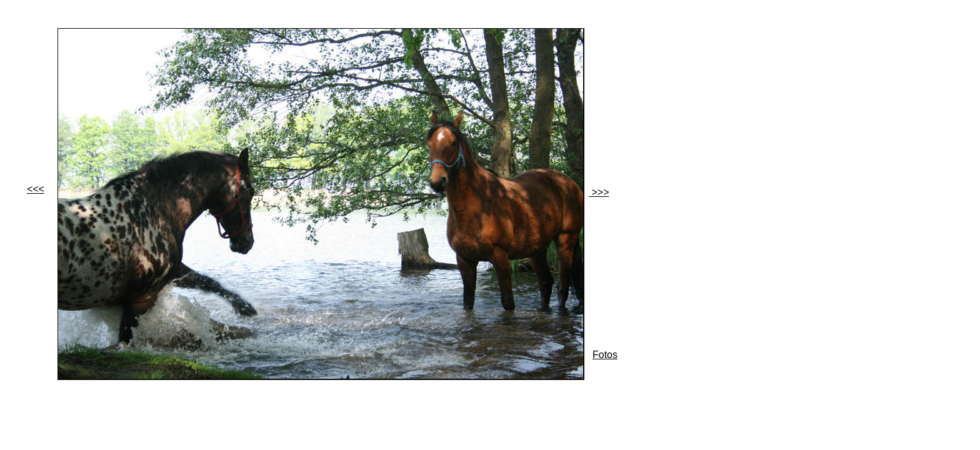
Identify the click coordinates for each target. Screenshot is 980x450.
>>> (599, 192)
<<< (36, 189)
